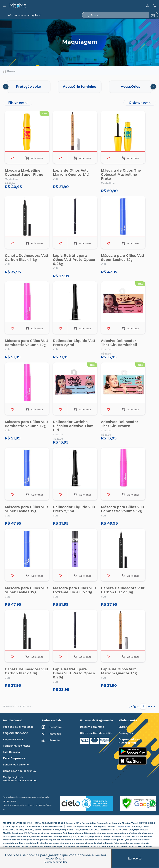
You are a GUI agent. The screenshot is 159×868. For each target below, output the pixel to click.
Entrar (123, 727)
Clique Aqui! (124, 826)
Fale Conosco (11, 752)
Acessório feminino (80, 87)
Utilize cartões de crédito (96, 733)
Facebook (51, 734)
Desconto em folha (92, 727)
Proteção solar (29, 87)
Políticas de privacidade (18, 727)
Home (9, 71)
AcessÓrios (131, 87)
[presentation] (6, 87)
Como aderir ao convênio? (20, 771)
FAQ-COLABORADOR (16, 733)
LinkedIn (51, 740)
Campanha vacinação (17, 746)
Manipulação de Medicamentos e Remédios (20, 779)
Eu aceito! (135, 858)
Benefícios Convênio (16, 765)
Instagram (51, 727)
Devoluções (126, 733)
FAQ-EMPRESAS (13, 739)
